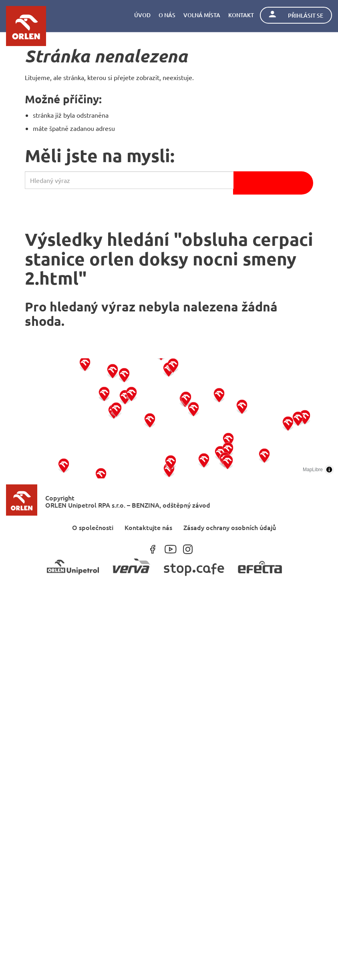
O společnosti (93, 527)
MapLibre (313, 470)
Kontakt (241, 15)
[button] (64, 465)
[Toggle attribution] (329, 470)
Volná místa (202, 15)
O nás (167, 15)
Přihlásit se (296, 15)
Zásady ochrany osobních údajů (230, 527)
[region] (169, 418)
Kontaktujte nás (148, 527)
